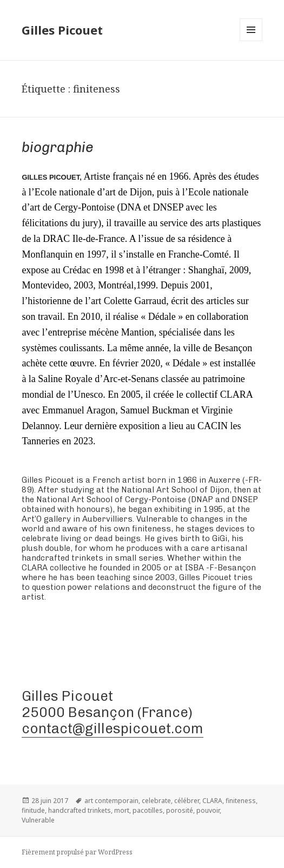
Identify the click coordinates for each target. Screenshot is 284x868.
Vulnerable (38, 820)
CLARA (212, 801)
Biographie (58, 147)
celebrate (156, 801)
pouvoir (208, 810)
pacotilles (148, 810)
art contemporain (111, 801)
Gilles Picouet (62, 30)
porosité (180, 810)
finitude (33, 810)
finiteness (241, 801)
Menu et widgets (251, 41)
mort (122, 810)
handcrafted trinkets (80, 810)
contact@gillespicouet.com (113, 729)
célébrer (187, 801)
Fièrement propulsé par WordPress (77, 852)
